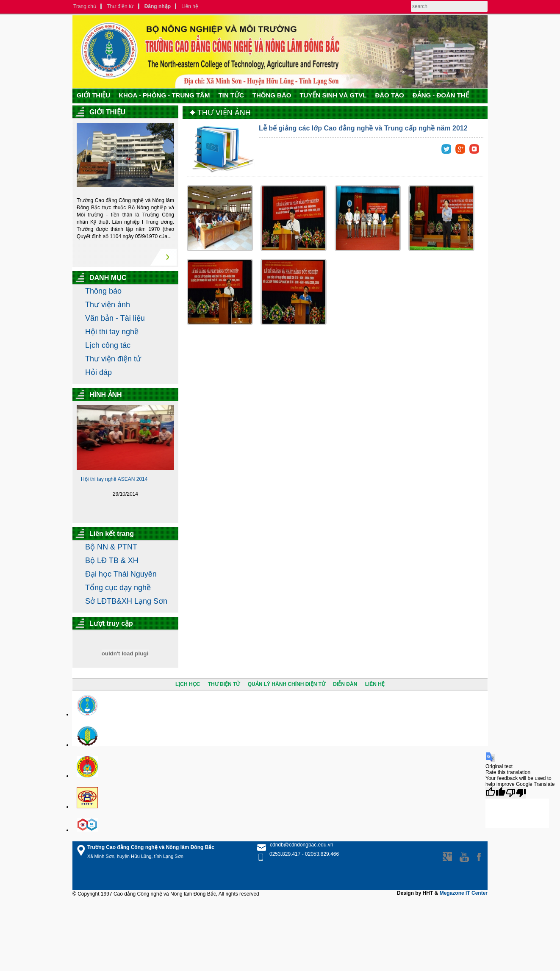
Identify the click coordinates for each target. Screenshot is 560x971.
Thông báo (103, 291)
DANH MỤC (108, 278)
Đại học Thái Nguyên (121, 574)
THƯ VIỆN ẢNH (224, 113)
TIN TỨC (231, 95)
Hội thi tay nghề (112, 332)
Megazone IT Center (464, 893)
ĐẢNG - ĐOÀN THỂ (441, 95)
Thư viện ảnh (108, 305)
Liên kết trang (112, 534)
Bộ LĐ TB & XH (112, 560)
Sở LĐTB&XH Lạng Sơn (126, 601)
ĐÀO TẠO (389, 95)
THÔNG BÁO (272, 95)
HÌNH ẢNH (106, 395)
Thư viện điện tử (113, 359)
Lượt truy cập (111, 623)
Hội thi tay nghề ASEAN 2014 (114, 479)
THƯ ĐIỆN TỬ (224, 684)
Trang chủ (85, 6)
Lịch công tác (108, 345)
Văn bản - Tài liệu (115, 318)
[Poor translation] (516, 793)
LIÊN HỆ (375, 684)
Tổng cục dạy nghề (118, 588)
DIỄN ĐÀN (345, 684)
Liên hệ (190, 6)
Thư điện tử (120, 6)
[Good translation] (496, 793)
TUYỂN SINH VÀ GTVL (333, 95)
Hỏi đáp (98, 372)
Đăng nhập (158, 6)
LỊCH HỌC (188, 684)
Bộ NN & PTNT (111, 547)
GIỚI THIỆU (93, 95)
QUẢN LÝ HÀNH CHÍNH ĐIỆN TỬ (287, 684)
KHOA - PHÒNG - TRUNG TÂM (164, 95)
